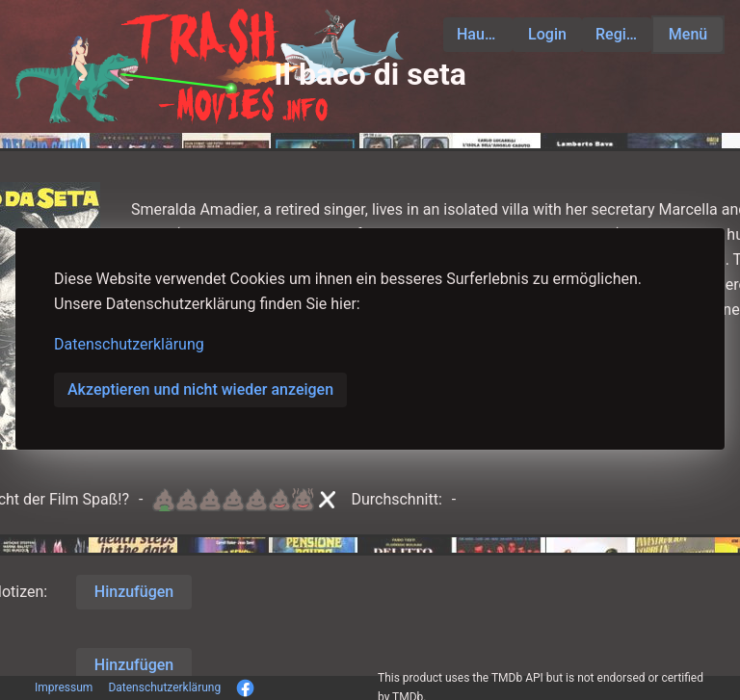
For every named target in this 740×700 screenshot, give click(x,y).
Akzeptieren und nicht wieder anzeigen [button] (200, 389)
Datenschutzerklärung (129, 344)
